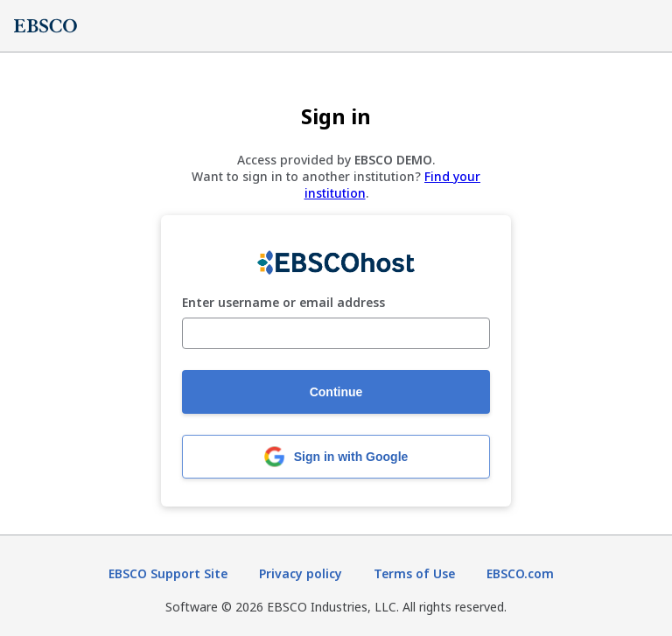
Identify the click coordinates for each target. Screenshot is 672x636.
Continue (336, 392)
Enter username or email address (283, 303)
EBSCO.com (520, 573)
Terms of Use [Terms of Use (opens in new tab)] (414, 573)
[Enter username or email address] (336, 333)
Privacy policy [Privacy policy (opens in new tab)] (301, 573)
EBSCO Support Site (168, 573)
